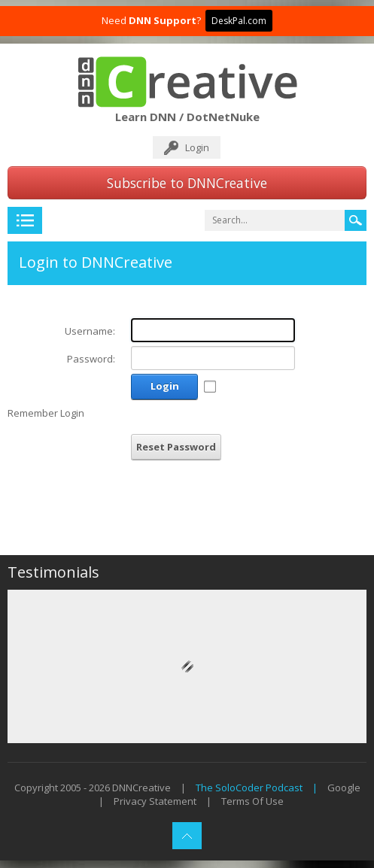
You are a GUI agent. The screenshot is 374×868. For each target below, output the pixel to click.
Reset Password (176, 447)
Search (356, 220)
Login (197, 147)
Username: (90, 331)
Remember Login (46, 413)
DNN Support (163, 20)
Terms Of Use (252, 801)
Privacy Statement (155, 801)
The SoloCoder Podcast (249, 788)
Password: (91, 359)
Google (344, 788)
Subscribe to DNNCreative (187, 183)
